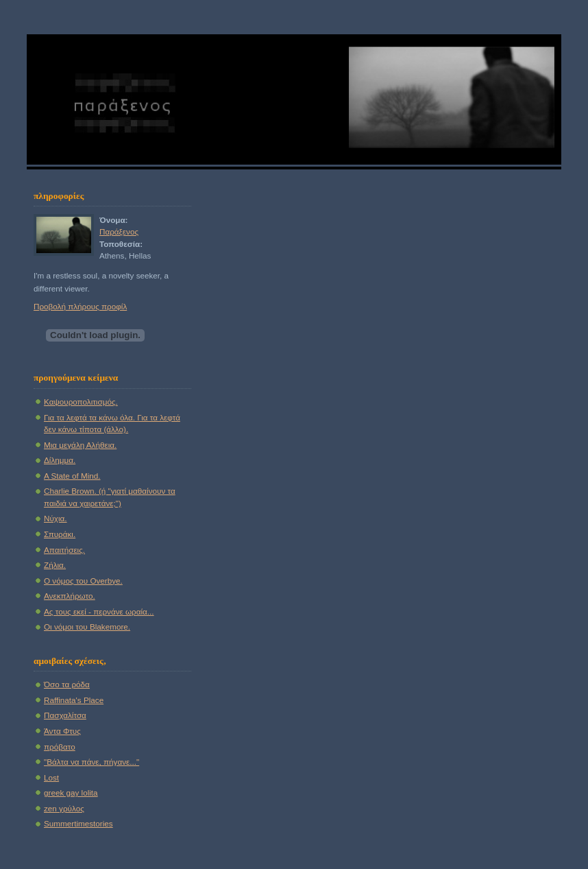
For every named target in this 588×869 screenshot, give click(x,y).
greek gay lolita (71, 793)
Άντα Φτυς (62, 731)
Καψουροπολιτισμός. (81, 402)
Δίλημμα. (60, 460)
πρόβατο (60, 747)
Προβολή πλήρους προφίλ (80, 306)
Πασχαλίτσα (65, 715)
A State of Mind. (72, 476)
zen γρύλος (64, 808)
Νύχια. (56, 518)
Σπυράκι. (60, 534)
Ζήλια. (55, 565)
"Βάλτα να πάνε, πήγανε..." (91, 762)
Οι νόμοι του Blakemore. (87, 627)
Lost (51, 777)
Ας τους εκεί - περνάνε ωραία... (99, 611)
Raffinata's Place (74, 700)
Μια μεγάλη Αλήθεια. (80, 445)
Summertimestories (78, 823)
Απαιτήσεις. (64, 550)
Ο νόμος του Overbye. (83, 581)
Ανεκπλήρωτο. (70, 596)
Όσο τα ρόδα (67, 684)
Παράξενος (119, 231)
